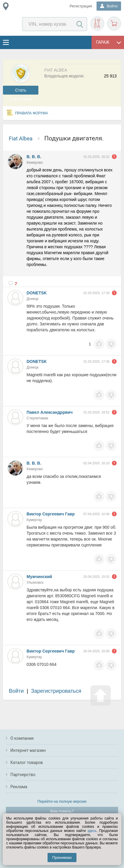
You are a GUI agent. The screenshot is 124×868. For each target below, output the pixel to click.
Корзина (114, 23)
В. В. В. (34, 157)
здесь (92, 831)
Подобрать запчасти (97, 23)
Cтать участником (21, 91)
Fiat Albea (21, 138)
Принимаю (62, 858)
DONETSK (37, 293)
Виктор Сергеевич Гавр (51, 514)
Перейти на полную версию (62, 801)
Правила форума (32, 113)
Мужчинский (39, 577)
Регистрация (81, 6)
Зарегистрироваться (56, 691)
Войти (16, 691)
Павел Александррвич (50, 412)
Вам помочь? (62, 811)
